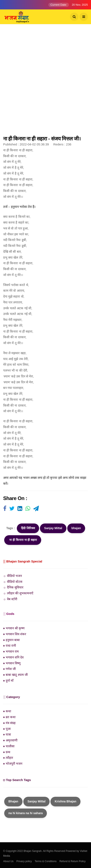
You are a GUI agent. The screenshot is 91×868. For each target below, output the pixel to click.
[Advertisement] (45, 82)
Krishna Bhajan (65, 801)
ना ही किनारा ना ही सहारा (23, 540)
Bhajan (13, 801)
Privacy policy (24, 861)
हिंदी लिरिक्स (28, 528)
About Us (8, 861)
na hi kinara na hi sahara (26, 813)
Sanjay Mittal (53, 528)
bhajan (76, 528)
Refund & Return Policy (73, 861)
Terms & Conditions (46, 861)
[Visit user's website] (5, 509)
